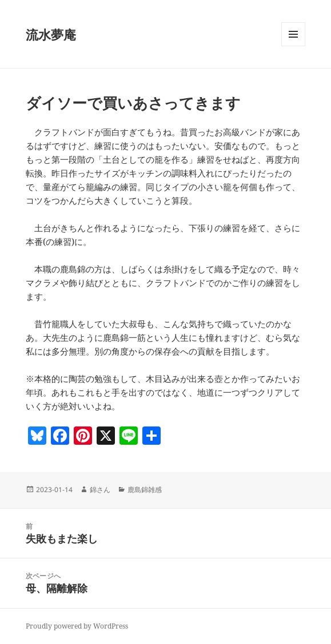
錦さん (100, 490)
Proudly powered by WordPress (77, 626)
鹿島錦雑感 (145, 490)
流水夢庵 (51, 34)
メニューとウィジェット (293, 46)
